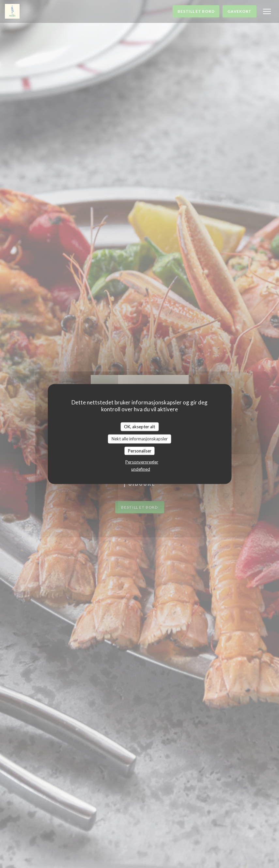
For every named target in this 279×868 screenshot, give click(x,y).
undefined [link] (141, 469)
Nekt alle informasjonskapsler (140, 439)
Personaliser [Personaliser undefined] (140, 450)
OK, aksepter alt (139, 426)
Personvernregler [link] (142, 462)
